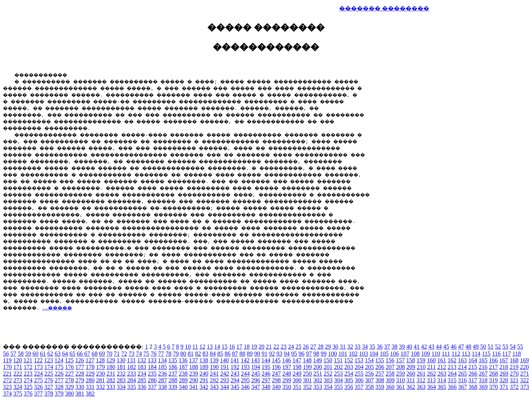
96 (301, 354)
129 (110, 360)
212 (441, 367)
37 (387, 347)
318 (483, 380)
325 (28, 387)
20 (262, 347)
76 (154, 354)
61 (43, 354)
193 (245, 367)
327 (49, 387)
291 (204, 380)
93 (279, 354)
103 (364, 354)
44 (439, 347)
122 (38, 360)
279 (80, 380)
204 (359, 367)
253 (338, 374)
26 (306, 347)
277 (59, 380)
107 (405, 354)
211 (431, 367)
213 (452, 367)
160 (431, 360)
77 (161, 354)
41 (417, 347)
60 (35, 354)
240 (204, 374)
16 (232, 347)
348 (266, 387)
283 (121, 380)
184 (152, 367)
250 (307, 374)
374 (7, 394)
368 (473, 387)
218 (504, 367)
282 (111, 380)
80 (183, 354)
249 (297, 374)
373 (525, 387)
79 (176, 354)
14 (217, 347)
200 (318, 367)
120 (17, 360)
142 (245, 360)
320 (504, 380)
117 (506, 354)
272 (7, 380)
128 (100, 360)
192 (235, 367)
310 (400, 380)
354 (328, 387)
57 (13, 354)
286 (152, 380)
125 (69, 360)
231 (111, 374)
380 (69, 394)
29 (328, 347)
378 (49, 394)
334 (121, 387)
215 (473, 367)
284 (132, 380)
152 (348, 360)
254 (349, 374)
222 (18, 374)
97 (309, 354)
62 (50, 354)
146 (286, 360)
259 (400, 374)
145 (276, 360)
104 (374, 354)
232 (121, 374)
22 (276, 347)
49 (476, 347)
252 (328, 374)
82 (198, 354)
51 (491, 347)
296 (256, 380)
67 (87, 354)
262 (432, 374)
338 (163, 387)
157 (400, 360)
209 (411, 367)
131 (131, 360)
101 (343, 354)
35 (372, 347)
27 (313, 347)
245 (256, 374)
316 (462, 380)
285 (142, 380)
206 (380, 367)
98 (316, 354)
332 (100, 387)
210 (421, 367)
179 (100, 367)
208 (400, 367)
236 (163, 374)
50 (483, 347)
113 (466, 354)
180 (111, 367)
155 (379, 360)
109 (426, 354)
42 (424, 347)
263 (442, 374)
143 (255, 360)
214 (462, 367)
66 (80, 354)
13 (210, 347)
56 (6, 354)
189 (204, 367)
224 (38, 374)
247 (276, 374)
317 (473, 380)
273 (18, 380)
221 (7, 374)
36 (380, 347)
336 (142, 387)
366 (452, 387)
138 (204, 360)
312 (421, 380)
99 (324, 354)
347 (256, 387)
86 (228, 354)
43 (432, 347)
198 (297, 367)
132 (141, 360)
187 (183, 367)
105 (384, 354)
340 (183, 387)
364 (432, 387)
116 (496, 354)
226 (59, 374)
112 (456, 354)
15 (225, 347)
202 (338, 367)
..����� (66, 308)
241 (214, 374)
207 (390, 367)
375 (18, 394)
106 (395, 354)
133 (152, 360)
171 (18, 367)
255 (359, 374)
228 (80, 374)
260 (411, 374)
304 (338, 380)
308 (380, 380)
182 (132, 367)
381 (80, 394)
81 (191, 354)
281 (100, 380)
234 (142, 374)
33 (358, 347)
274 (28, 380)
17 (239, 347)
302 (318, 380)
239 (194, 374)
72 (124, 354)
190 (214, 367)
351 (297, 387)
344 (225, 387)
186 (173, 367)
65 (72, 354)
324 (18, 387)
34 (365, 347)
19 (254, 347)
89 (250, 354)
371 (504, 387)
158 (410, 360)
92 (272, 354)
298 (276, 380)
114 (476, 354)
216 (483, 367)
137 (193, 360)
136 (183, 360)
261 (421, 374)
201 (328, 367)
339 (173, 387)
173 (38, 367)
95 (294, 354)
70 (109, 354)
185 (163, 367)
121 (28, 360)
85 (220, 354)
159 (421, 360)
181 (121, 367)
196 (276, 367)
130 (121, 360)
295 (245, 380)
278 (69, 380)
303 (328, 380)
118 (517, 354)
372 (514, 387)
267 (483, 374)
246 (266, 374)
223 (28, 374)
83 (205, 354)
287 (163, 380)
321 (514, 380)
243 (235, 374)
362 (411, 387)
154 (369, 360)
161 (441, 360)
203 (349, 367)
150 (328, 360)
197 (287, 367)
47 (461, 347)
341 (194, 387)
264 (452, 374)
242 (225, 374)
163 (462, 360)
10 (188, 347)
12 (202, 347)
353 (318, 387)
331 (90, 387)
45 (446, 347)
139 (214, 360)
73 (132, 354)
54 (513, 347)
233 (132, 374)
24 (291, 347)
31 (343, 347)
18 (247, 347)
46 (454, 347)
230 (100, 374)
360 (390, 387)
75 (146, 354)
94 (287, 354)
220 (524, 367)
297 (266, 380)
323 (7, 387)
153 (359, 360)
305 (349, 380)
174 (49, 367)
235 (152, 374)
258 (390, 374)
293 (225, 380)
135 (173, 360)
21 (269, 347)
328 (59, 387)
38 (395, 347)
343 (214, 387)
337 (152, 387)
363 (421, 387)
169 (524, 360)
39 (402, 347)
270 (514, 374)
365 (442, 387)
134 (162, 360)
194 (256, 367)
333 (111, 387)
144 (266, 360)
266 (473, 374)
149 (317, 360)
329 (69, 387)
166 (493, 360)
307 (369, 380)
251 (318, 374)
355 (338, 387)
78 (168, 354)
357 (359, 387)
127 (90, 360)
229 (90, 374)
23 (284, 347)
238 (183, 374)
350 (287, 387)
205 (369, 367)
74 (139, 354)
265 (463, 374)
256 (369, 374)
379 (59, 394)
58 (21, 354)
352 (307, 387)
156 (390, 360)
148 (307, 360)
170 (7, 367)
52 (498, 347)
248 (287, 374)
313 (431, 380)
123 (48, 360)
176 (69, 367)
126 (79, 360)
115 (486, 354)
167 (504, 360)
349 (276, 387)
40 (409, 347)
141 (235, 360)
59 (28, 354)
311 (411, 380)
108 (415, 354)
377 (38, 394)
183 (142, 367)
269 (504, 374)
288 (173, 380)
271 (525, 374)
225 (49, 374)
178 (90, 367)
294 (235, 380)
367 (463, 387)
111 (446, 354)
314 (441, 380)
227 (69, 374)
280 (90, 380)
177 (80, 367)
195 (266, 367)
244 (245, 374)
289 (183, 380)
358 (369, 387)
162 (452, 360)
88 (242, 354)
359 (380, 387)
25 (299, 347)
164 (473, 360)
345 (235, 387)
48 (468, 347)
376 (28, 394)
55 (520, 347)
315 (452, 380)
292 (214, 380)
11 (195, 347)
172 (28, 367)
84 (213, 354)
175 (59, 367)
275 (38, 380)
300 (297, 380)
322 (524, 380)
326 (38, 387)
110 (436, 354)
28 (321, 347)
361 (400, 387)
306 (359, 380)
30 (335, 347)
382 (90, 394)
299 (287, 380)
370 (494, 387)
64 (65, 354)
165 (483, 360)
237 (173, 374)
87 (235, 354)
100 (332, 354)
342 (204, 387)
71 (117, 354)
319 (493, 380)
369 (483, 387)
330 (80, 387)
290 (194, 380)
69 (102, 354)
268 (494, 374)
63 (58, 354)
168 (514, 360)
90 (257, 354)
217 (493, 367)
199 (307, 367)
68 (95, 354)
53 (505, 347)
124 (59, 360)
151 (338, 360)
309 (390, 380)
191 (225, 367)
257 (380, 374)
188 (194, 367)
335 (132, 387)
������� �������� (384, 8)
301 (307, 380)
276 (49, 380)
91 (265, 354)
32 (350, 347)
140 (224, 360)
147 (297, 360)
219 (514, 367)
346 (245, 387)
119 (7, 360)
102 (353, 354)
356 (349, 387)
